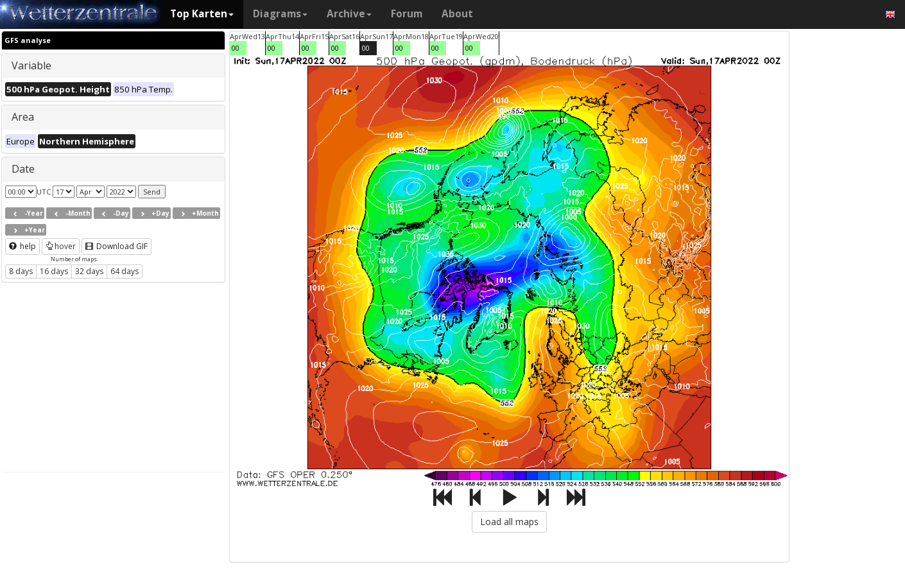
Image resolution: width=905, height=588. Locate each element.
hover (61, 246)
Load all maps (509, 522)
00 (236, 48)
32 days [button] (89, 271)
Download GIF (116, 246)
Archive (349, 14)
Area (23, 117)
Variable (31, 65)
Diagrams (280, 14)
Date (23, 169)
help (22, 246)
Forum (407, 14)
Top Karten (202, 14)
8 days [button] (21, 271)
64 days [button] (125, 271)
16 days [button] (54, 271)
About (457, 14)
